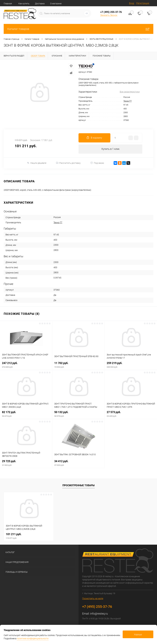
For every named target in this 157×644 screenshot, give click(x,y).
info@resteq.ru (99, 614)
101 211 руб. (29, 536)
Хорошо (138, 634)
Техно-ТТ (128, 101)
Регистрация (143, 3)
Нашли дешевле (37, 163)
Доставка (40, 4)
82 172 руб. (26, 414)
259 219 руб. (131, 365)
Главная (8, 4)
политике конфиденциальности (33, 638)
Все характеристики (130, 92)
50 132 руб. (78, 414)
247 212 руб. (26, 365)
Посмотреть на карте (93, 599)
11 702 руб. (78, 365)
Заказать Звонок (109, 15)
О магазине (56, 4)
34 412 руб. (78, 463)
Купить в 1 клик (110, 149)
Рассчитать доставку (68, 163)
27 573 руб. (131, 414)
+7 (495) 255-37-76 (111, 12)
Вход (132, 3)
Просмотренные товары (78, 486)
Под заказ (97, 163)
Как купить (24, 4)
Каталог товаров (78, 29)
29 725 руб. (26, 463)
